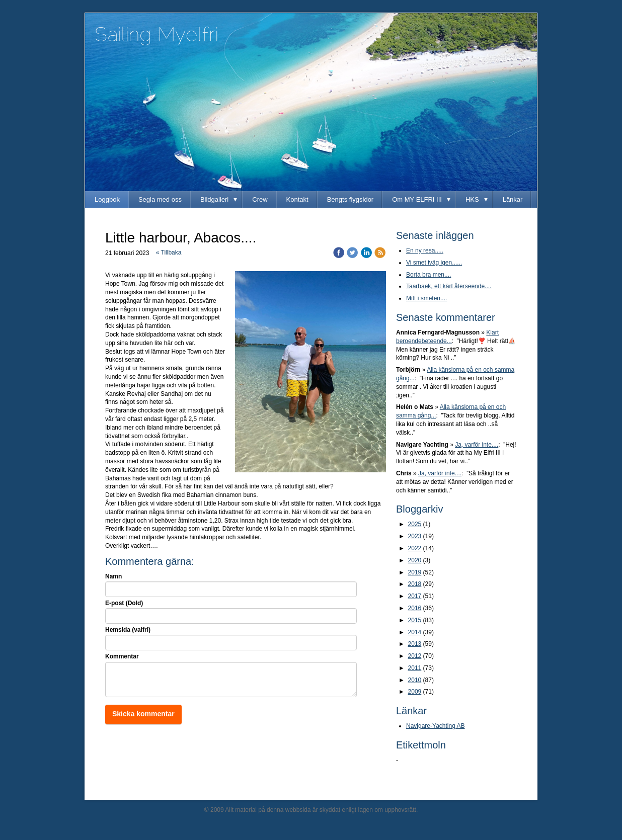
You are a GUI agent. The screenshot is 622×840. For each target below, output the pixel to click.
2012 (415, 656)
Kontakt (297, 199)
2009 (415, 692)
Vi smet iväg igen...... (434, 263)
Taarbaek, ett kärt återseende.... (449, 286)
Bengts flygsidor (351, 199)
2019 (415, 572)
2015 (415, 620)
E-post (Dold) (124, 603)
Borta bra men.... (429, 275)
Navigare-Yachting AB (436, 726)
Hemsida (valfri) (128, 630)
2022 (415, 548)
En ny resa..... (425, 250)
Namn (113, 576)
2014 (415, 632)
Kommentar (122, 656)
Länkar (513, 199)
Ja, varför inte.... (477, 445)
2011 (415, 668)
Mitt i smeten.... (426, 298)
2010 (415, 680)
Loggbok (107, 199)
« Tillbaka (169, 253)
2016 (415, 608)
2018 (415, 584)
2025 (415, 524)
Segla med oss (160, 199)
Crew (260, 199)
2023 (415, 536)
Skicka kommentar (143, 714)
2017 (415, 596)
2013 (415, 644)
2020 (415, 560)
